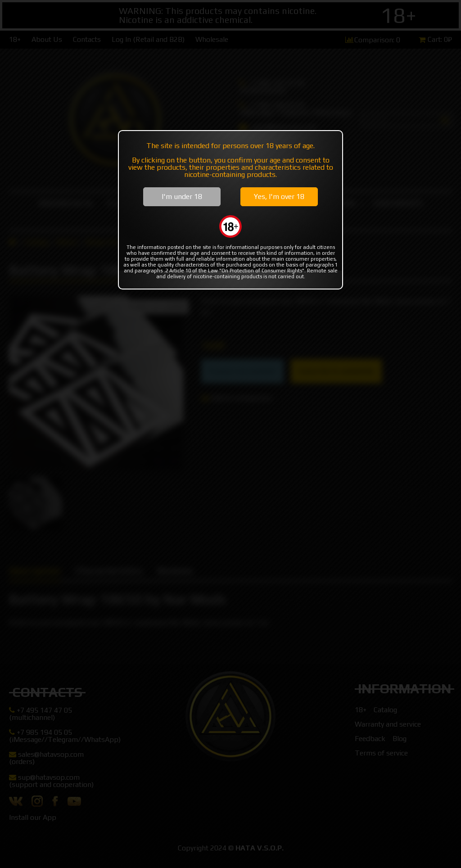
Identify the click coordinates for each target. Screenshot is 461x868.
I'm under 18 (182, 197)
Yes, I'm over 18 (279, 197)
